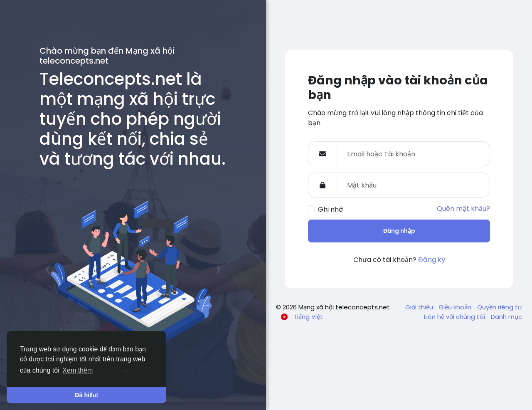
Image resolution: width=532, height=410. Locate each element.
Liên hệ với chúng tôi (455, 317)
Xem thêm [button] (78, 370)
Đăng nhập (399, 231)
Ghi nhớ (330, 209)
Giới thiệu (420, 307)
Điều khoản (456, 307)
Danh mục (506, 317)
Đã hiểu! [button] (86, 395)
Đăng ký (432, 260)
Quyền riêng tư (500, 307)
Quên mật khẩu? (463, 209)
